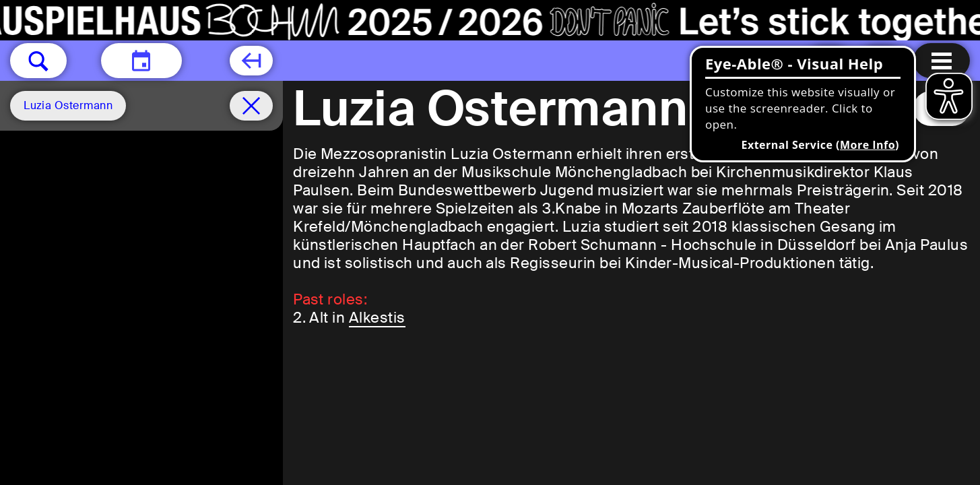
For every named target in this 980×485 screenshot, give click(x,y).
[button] (38, 61)
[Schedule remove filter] (251, 106)
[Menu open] (942, 61)
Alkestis (377, 318)
